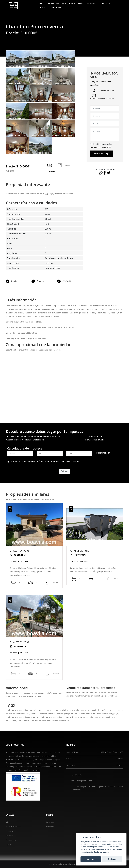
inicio (8, 822)
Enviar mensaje (102, 154)
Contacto (105, 3)
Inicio (42, 3)
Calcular (64, 471)
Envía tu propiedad (87, 3)
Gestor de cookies (102, 852)
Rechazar (112, 859)
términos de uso (98, 147)
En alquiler (67, 3)
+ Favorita (51, 172)
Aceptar (91, 859)
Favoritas (44, 8)
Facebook (50, 827)
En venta (52, 3)
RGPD (109, 147)
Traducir (56, 8)
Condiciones (11, 840)
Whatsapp (50, 822)
